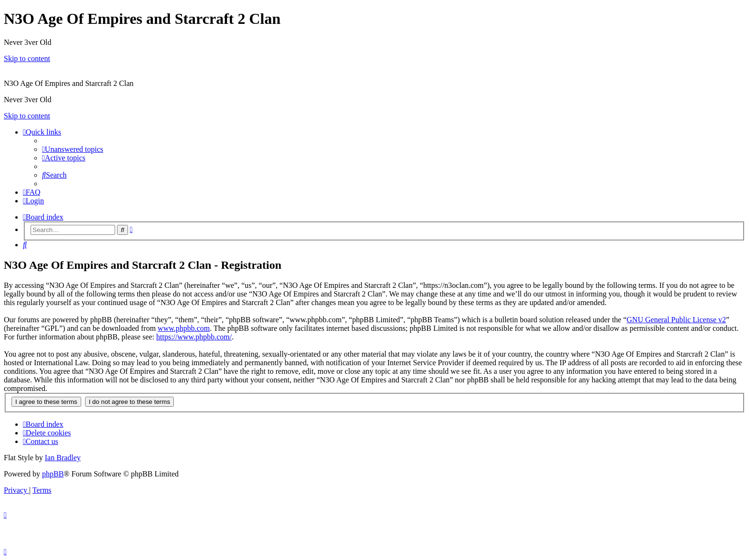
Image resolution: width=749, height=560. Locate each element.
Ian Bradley (63, 458)
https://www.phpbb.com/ (194, 337)
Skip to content (27, 58)
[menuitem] (73, 149)
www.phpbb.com (184, 328)
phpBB (53, 474)
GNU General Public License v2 (676, 320)
